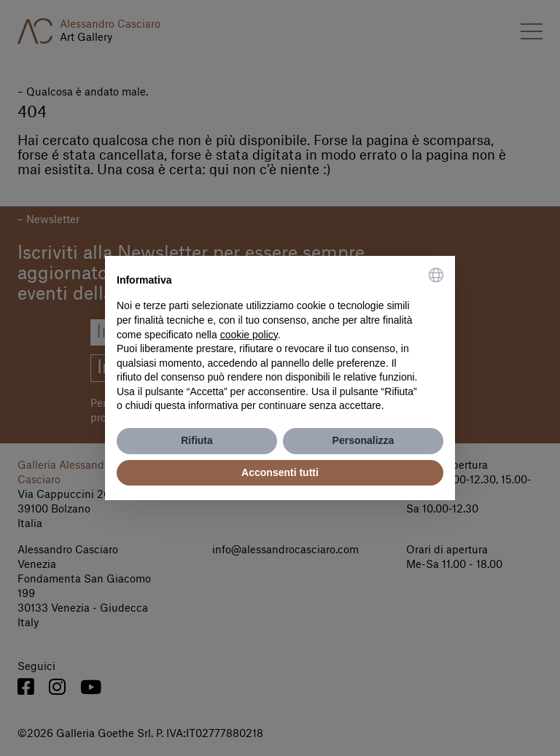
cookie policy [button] (249, 335)
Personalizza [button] (363, 440)
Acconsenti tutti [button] (280, 472)
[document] (280, 340)
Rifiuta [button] (197, 440)
